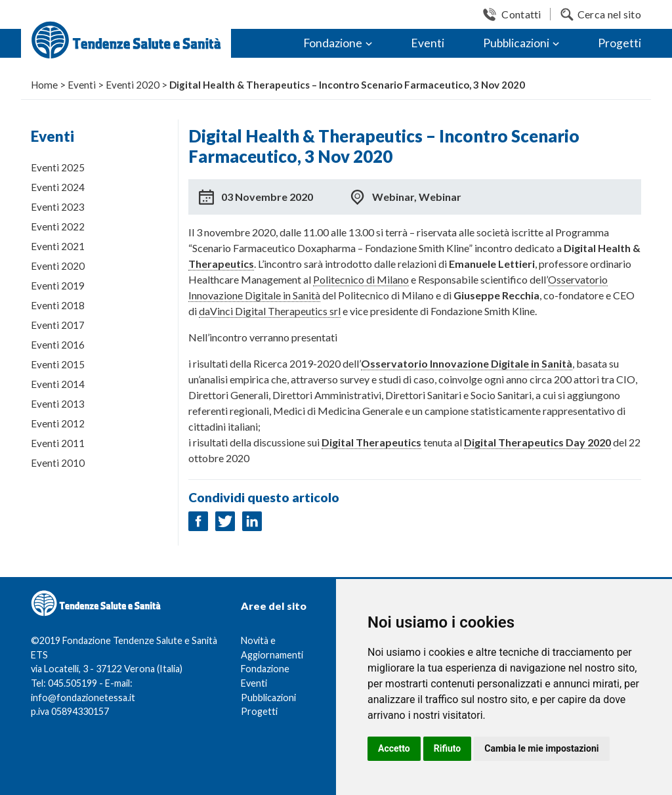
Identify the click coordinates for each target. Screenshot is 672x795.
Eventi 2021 (58, 246)
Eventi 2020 (58, 266)
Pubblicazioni (516, 43)
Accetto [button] (394, 748)
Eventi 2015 (58, 364)
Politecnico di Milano (361, 279)
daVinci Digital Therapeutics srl (270, 311)
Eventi (428, 43)
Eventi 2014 (58, 384)
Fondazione (333, 43)
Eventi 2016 (58, 345)
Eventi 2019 (58, 286)
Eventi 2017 (58, 325)
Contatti (521, 14)
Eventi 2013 (58, 404)
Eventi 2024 (58, 187)
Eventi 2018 (58, 305)
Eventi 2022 (58, 226)
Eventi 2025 (58, 167)
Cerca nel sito (609, 14)
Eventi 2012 (58, 423)
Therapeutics (221, 264)
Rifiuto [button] (448, 748)
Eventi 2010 (58, 463)
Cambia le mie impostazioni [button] (541, 748)
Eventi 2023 (58, 207)
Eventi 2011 (58, 443)
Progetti (619, 43)
